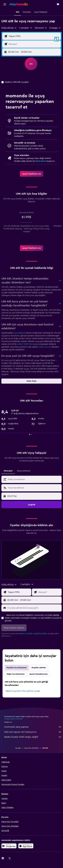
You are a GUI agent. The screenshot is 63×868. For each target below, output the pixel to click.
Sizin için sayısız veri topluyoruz (33, 732)
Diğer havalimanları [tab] (16, 674)
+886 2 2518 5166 (25, 344)
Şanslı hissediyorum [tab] (39, 674)
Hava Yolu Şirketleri (31, 748)
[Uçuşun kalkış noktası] (34, 36)
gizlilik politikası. (41, 634)
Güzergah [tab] (8, 471)
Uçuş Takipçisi (20, 333)
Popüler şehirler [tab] (39, 668)
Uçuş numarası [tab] (24, 471)
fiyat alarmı (41, 161)
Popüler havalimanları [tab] (17, 668)
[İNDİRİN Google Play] (9, 846)
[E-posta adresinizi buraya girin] (34, 608)
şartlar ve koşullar (26, 634)
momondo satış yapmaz (33, 727)
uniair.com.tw (45, 347)
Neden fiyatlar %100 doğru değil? (33, 737)
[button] (5, 4)
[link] (32, 174)
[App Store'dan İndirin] (26, 846)
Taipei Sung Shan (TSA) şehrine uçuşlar (23, 691)
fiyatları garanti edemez (13, 719)
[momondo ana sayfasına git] (19, 4)
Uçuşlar (18, 748)
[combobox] (9, 28)
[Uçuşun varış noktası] (34, 44)
